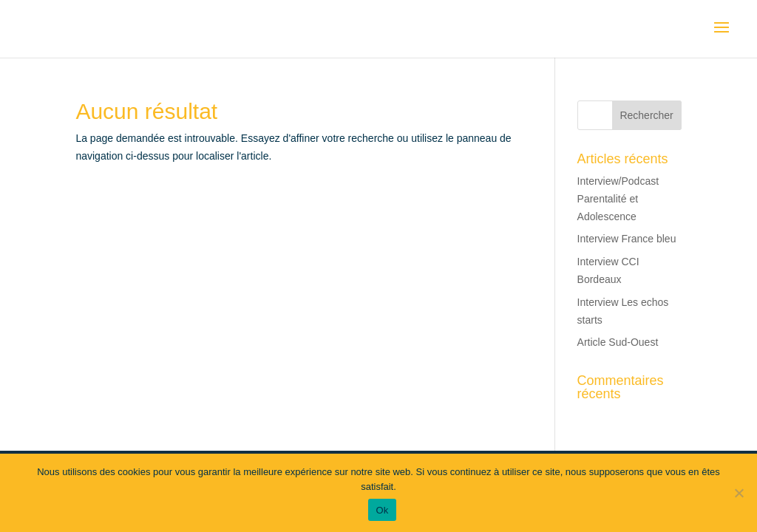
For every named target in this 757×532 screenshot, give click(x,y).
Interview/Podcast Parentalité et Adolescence (618, 199)
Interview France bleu (627, 239)
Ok (382, 510)
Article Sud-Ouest (618, 342)
